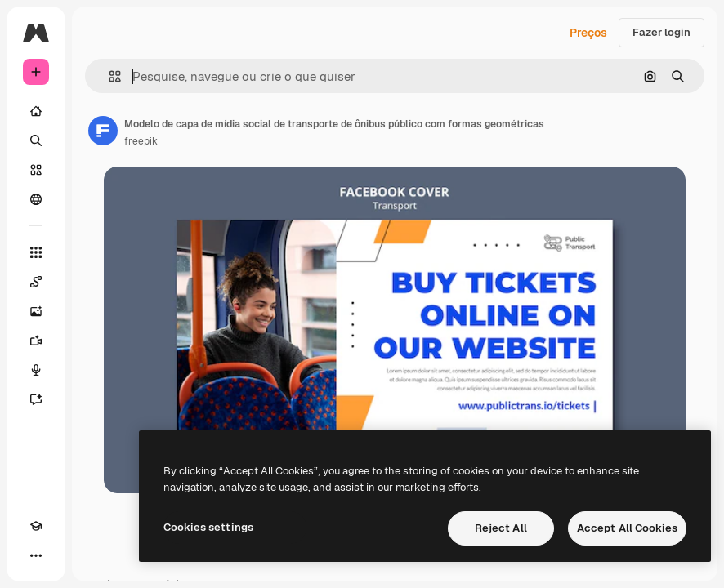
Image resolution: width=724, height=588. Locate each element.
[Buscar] (36, 140)
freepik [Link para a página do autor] (141, 141)
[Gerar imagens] (36, 311)
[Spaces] (36, 282)
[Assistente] (36, 399)
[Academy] (36, 526)
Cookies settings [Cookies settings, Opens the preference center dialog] (208, 527)
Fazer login (661, 32)
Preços (588, 33)
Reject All (501, 528)
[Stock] (36, 170)
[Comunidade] (36, 199)
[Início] (36, 111)
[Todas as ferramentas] (36, 252)
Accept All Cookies (627, 528)
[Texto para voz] (36, 370)
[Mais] (36, 555)
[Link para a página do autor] (103, 131)
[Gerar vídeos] (36, 341)
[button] (108, 76)
